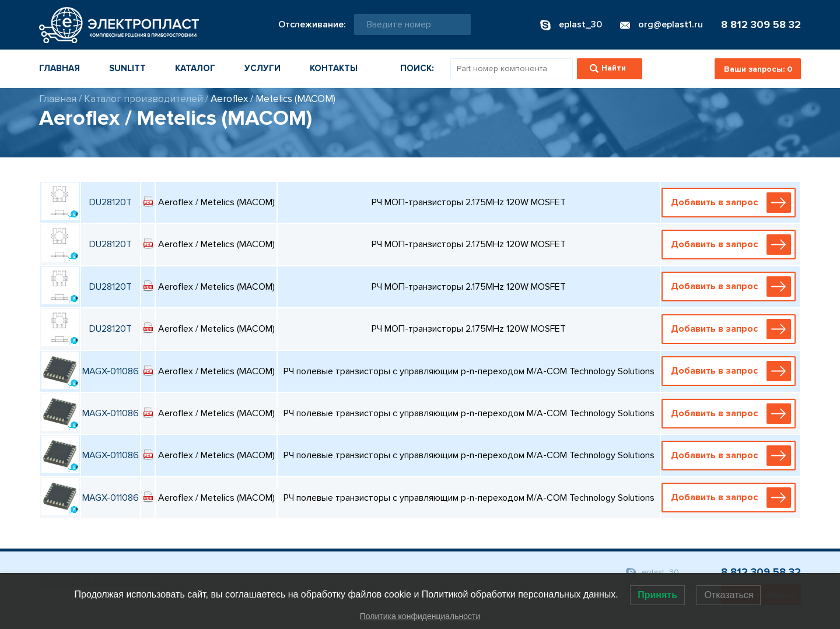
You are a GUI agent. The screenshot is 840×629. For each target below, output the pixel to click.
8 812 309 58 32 (761, 24)
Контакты (334, 68)
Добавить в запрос (731, 203)
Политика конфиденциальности (420, 616)
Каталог (195, 68)
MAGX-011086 (111, 371)
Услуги (262, 68)
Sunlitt (127, 68)
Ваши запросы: (758, 69)
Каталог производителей (143, 99)
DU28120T (111, 202)
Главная (60, 68)
